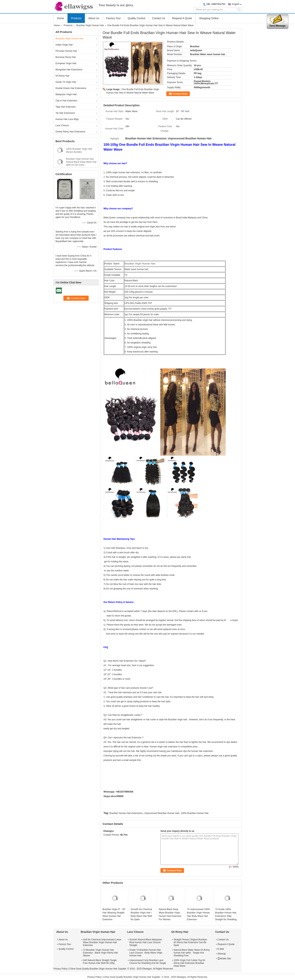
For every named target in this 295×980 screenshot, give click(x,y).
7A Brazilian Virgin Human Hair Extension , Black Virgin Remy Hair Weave (100, 953)
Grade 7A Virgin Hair (66, 82)
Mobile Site (224, 959)
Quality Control (136, 18)
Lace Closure (62, 125)
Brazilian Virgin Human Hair (90, 25)
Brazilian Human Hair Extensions (126, 813)
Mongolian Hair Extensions (69, 70)
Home (60, 18)
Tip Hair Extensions (65, 113)
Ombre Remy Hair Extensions (70, 132)
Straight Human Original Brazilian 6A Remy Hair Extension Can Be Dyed (190, 942)
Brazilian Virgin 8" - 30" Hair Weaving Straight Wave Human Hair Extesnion (114, 914)
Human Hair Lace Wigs (67, 119)
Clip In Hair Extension (66, 101)
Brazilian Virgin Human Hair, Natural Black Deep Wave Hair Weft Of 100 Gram (81, 162)
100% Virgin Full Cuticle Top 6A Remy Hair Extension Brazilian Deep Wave (189, 963)
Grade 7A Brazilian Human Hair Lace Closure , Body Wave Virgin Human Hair (146, 953)
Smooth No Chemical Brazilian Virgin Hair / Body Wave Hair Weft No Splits (141, 914)
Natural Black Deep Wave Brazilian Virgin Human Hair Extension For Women (170, 914)
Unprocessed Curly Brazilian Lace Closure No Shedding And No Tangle (148, 962)
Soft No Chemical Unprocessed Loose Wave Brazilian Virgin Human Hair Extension (102, 942)
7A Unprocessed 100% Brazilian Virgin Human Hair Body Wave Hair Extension (198, 914)
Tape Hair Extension (66, 107)
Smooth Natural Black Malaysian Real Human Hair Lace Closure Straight (146, 942)
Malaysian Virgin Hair (66, 94)
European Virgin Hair (66, 63)
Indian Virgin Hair (64, 45)
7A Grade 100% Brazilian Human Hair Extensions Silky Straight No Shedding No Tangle (226, 916)
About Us (94, 18)
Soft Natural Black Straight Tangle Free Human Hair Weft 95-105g (100, 962)
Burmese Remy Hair (66, 57)
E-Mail (221, 949)
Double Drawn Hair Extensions (71, 88)
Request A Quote (182, 18)
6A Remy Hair (62, 76)
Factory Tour (113, 18)
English (236, 4)
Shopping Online (209, 18)
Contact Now (180, 94)
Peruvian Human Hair (66, 51)
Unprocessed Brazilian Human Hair (162, 813)
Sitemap (222, 954)
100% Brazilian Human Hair (195, 813)
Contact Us (159, 18)
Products (76, 18)
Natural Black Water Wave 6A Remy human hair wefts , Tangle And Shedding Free (192, 953)
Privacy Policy (60, 969)
